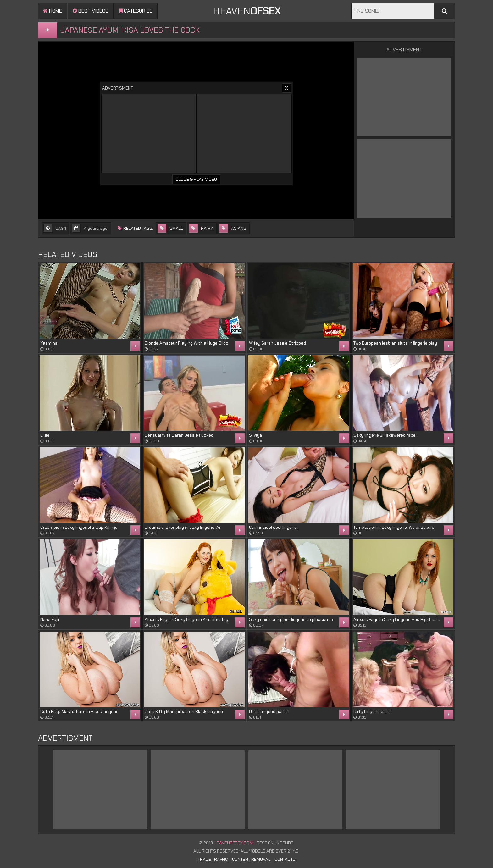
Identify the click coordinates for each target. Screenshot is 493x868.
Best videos (91, 11)
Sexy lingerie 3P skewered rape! (385, 435)
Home (53, 11)
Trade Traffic (213, 859)
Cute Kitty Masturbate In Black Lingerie (79, 711)
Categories (136, 11)
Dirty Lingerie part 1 (373, 711)
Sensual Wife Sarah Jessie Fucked (179, 435)
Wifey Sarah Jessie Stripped (277, 343)
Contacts (285, 859)
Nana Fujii (50, 619)
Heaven (247, 11)
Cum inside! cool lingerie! (273, 527)
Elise (45, 435)
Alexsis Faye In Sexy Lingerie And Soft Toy (186, 619)
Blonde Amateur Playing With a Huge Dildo (186, 343)
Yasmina (49, 343)
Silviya (255, 435)
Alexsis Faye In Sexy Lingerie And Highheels (397, 619)
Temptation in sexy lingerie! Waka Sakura (394, 527)
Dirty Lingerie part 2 (269, 711)
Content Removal (251, 859)
